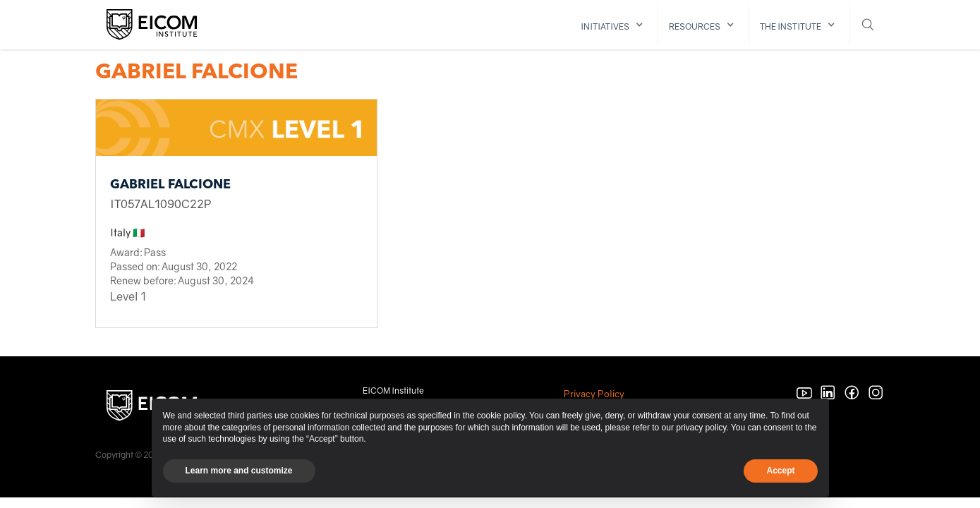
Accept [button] (780, 471)
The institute (791, 26)
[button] (614, 25)
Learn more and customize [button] (239, 471)
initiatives (605, 26)
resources (695, 26)
